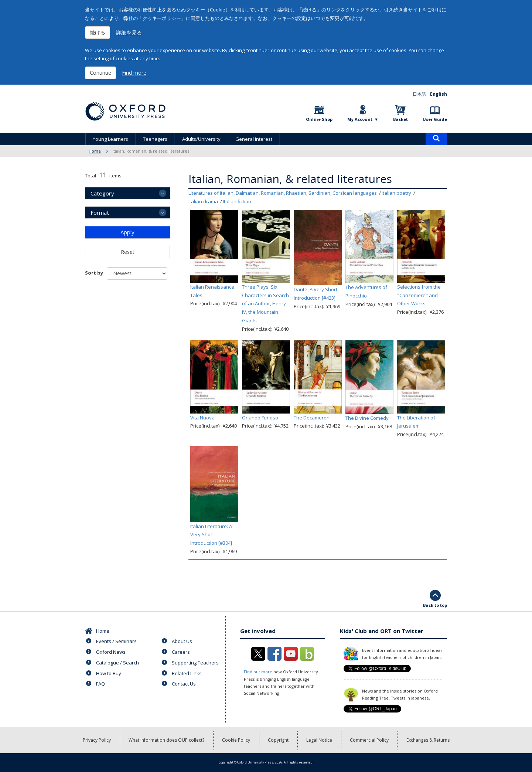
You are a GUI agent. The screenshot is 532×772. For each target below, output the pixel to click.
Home (95, 151)
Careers (181, 652)
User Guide (435, 119)
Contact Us (184, 684)
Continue (100, 73)
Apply (127, 232)
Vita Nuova (202, 418)
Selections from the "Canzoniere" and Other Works (419, 295)
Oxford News (111, 652)
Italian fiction (237, 201)
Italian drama (203, 201)
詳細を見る (129, 32)
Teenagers (155, 139)
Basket (400, 119)
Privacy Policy (97, 740)
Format (100, 212)
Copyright (278, 740)
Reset (128, 252)
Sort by (94, 273)
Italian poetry (396, 193)
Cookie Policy (236, 740)
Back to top (435, 605)
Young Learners (110, 139)
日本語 (419, 94)
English (439, 94)
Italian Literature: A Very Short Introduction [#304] (211, 535)
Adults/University (201, 139)
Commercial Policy (369, 740)
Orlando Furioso (260, 418)
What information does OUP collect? (166, 740)
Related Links (187, 673)
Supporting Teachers (195, 663)
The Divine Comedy (367, 418)
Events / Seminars (116, 641)
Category (102, 193)
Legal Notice (319, 740)
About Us (182, 641)
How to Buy (109, 673)
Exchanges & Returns (428, 740)
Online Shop (319, 119)
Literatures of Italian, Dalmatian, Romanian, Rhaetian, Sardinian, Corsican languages (283, 193)
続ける (98, 32)
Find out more (258, 672)
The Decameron (312, 418)
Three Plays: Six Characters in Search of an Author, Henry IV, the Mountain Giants (265, 304)
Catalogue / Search (117, 663)
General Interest (254, 139)
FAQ (100, 684)
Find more (134, 73)
